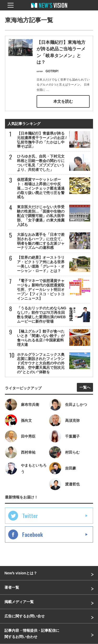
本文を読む (63, 102)
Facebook (33, 534)
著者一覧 (12, 587)
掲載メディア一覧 (19, 602)
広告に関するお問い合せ (25, 616)
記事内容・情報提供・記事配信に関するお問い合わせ (32, 634)
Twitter (30, 516)
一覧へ (85, 387)
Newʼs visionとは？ (21, 573)
